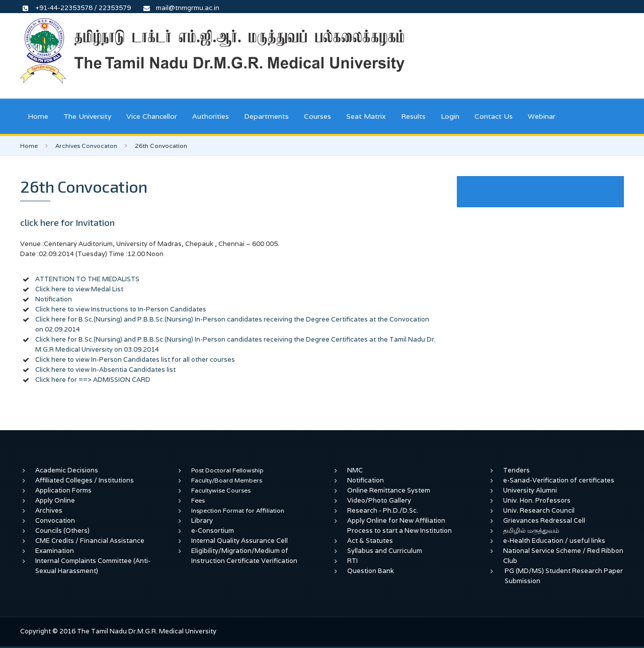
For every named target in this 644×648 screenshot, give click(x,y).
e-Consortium (213, 531)
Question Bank (371, 571)
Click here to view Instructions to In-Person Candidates (121, 309)
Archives (49, 510)
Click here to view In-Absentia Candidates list (105, 370)
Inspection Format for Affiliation (238, 510)
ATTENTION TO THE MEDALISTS (87, 279)
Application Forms (63, 490)
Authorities (211, 116)
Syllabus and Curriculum (385, 551)
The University (87, 116)
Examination (55, 551)
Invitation (95, 222)
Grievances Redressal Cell (544, 520)
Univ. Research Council (539, 510)
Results (413, 116)
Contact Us (494, 116)
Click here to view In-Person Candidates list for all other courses (135, 359)
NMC (355, 470)
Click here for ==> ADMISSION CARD (93, 380)
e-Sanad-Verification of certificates (559, 480)
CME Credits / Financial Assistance (90, 541)
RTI (352, 561)
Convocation (55, 520)
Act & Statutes (370, 541)
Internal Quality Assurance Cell (239, 541)
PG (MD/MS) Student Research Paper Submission (564, 576)
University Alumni (530, 490)
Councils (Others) (62, 531)
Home (38, 116)
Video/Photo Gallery (379, 500)
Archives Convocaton (86, 146)
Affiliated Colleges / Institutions (85, 480)
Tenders (516, 470)
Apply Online (55, 500)
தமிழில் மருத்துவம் (531, 531)
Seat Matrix (366, 116)
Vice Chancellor (152, 116)
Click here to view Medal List (79, 289)
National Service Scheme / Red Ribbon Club (563, 556)
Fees (198, 500)
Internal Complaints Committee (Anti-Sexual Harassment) (93, 566)
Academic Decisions (67, 470)
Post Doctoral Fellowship (227, 470)
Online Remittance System (389, 490)
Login (450, 116)
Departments (266, 116)
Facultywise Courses (221, 490)
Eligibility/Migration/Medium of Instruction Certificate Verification (244, 556)
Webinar (542, 116)
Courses (317, 116)
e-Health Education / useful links (554, 541)
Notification (54, 299)
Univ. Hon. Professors (537, 500)
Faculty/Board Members (227, 480)
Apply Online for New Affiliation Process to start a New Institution (400, 525)
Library (202, 520)
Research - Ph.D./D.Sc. (383, 510)
